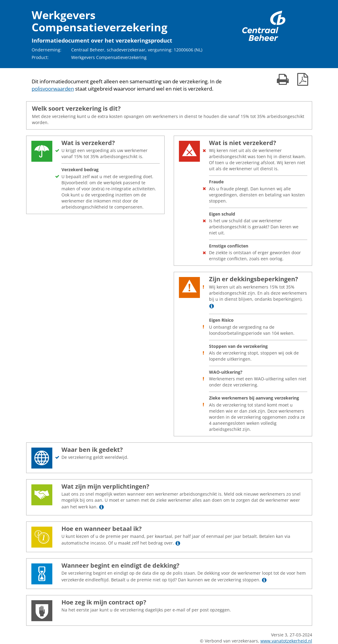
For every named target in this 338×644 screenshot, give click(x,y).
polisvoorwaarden (53, 89)
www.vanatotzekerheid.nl (286, 641)
